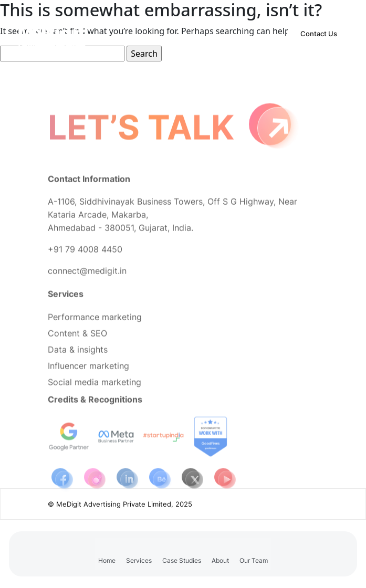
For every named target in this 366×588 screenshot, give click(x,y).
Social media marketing (95, 386)
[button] (139, 554)
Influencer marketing (88, 370)
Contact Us (319, 34)
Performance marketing (95, 321)
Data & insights (78, 353)
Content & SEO (77, 337)
